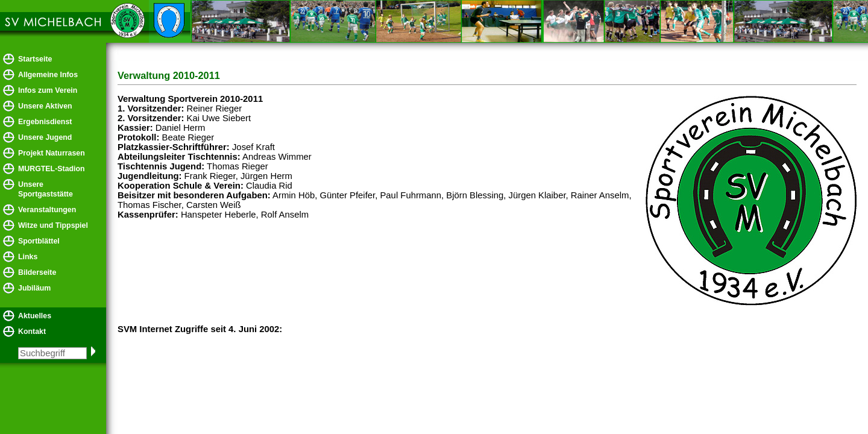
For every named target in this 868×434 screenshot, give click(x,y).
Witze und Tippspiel (53, 225)
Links (28, 257)
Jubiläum (34, 288)
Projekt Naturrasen (52, 153)
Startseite (35, 59)
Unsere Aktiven (45, 106)
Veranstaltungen (47, 210)
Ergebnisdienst (45, 122)
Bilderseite (37, 272)
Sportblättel (39, 241)
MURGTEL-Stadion (52, 169)
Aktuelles (35, 316)
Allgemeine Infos (48, 75)
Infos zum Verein (48, 90)
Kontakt (32, 332)
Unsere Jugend (45, 137)
